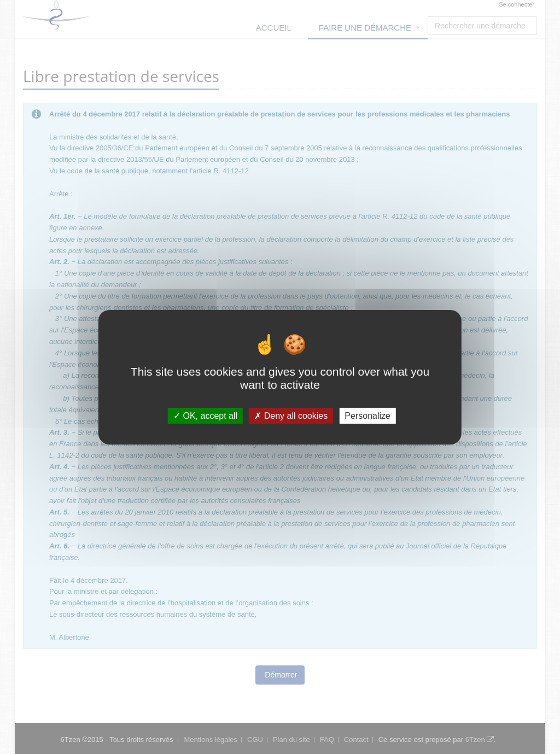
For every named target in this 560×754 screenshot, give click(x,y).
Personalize (367, 415)
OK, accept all (205, 415)
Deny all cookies (291, 415)
